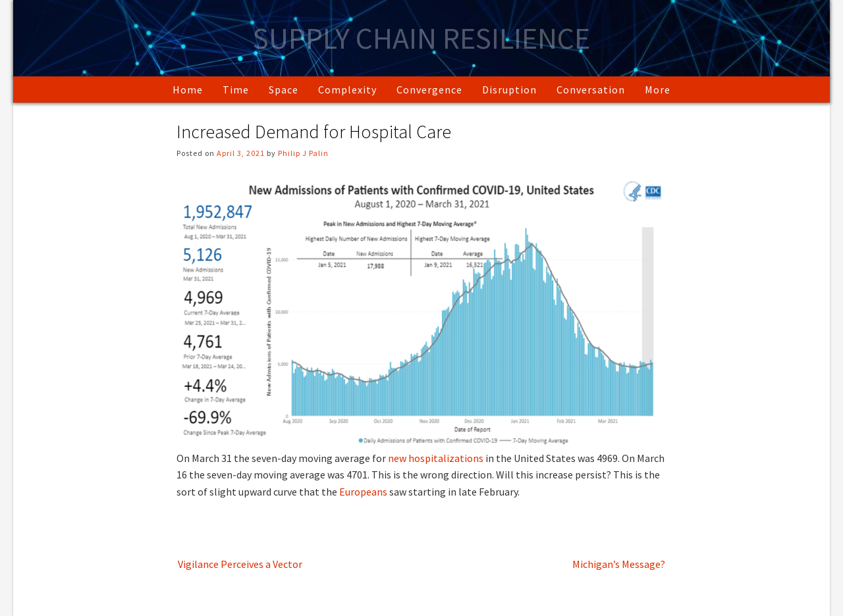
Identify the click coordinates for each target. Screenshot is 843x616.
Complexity (347, 90)
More (658, 90)
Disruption (509, 90)
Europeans (363, 492)
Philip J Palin (303, 153)
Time (236, 90)
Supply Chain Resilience (421, 38)
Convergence (429, 90)
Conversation (591, 90)
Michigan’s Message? (619, 564)
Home (188, 90)
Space (284, 90)
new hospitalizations (436, 458)
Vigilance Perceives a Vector (240, 564)
